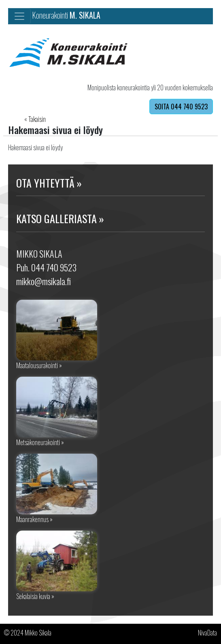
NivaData (207, 633)
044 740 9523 (54, 267)
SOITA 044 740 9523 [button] (181, 107)
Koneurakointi (66, 15)
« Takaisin (35, 119)
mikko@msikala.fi (44, 281)
